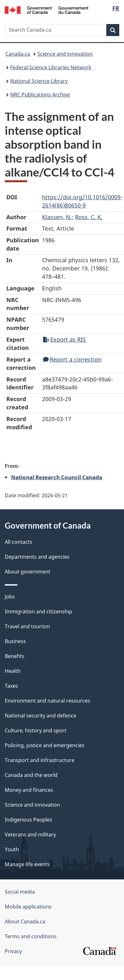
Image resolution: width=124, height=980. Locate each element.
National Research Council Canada (57, 477)
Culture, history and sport (36, 730)
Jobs (10, 597)
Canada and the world (31, 775)
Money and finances (29, 790)
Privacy (13, 951)
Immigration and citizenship (38, 611)
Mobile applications (28, 907)
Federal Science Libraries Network (51, 67)
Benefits (15, 656)
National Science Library (39, 81)
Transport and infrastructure (40, 760)
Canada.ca (18, 54)
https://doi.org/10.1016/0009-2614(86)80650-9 (82, 201)
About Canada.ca (25, 921)
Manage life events (27, 864)
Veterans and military (30, 834)
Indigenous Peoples (28, 820)
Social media (20, 892)
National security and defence (40, 716)
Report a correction (72, 359)
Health (13, 671)
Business (15, 641)
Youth (12, 849)
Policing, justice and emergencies (45, 745)
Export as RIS (64, 339)
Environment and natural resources (47, 701)
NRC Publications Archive (40, 95)
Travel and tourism (27, 626)
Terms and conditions (31, 936)
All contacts (19, 542)
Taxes (11, 686)
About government (28, 572)
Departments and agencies (37, 557)
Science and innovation (65, 54)
